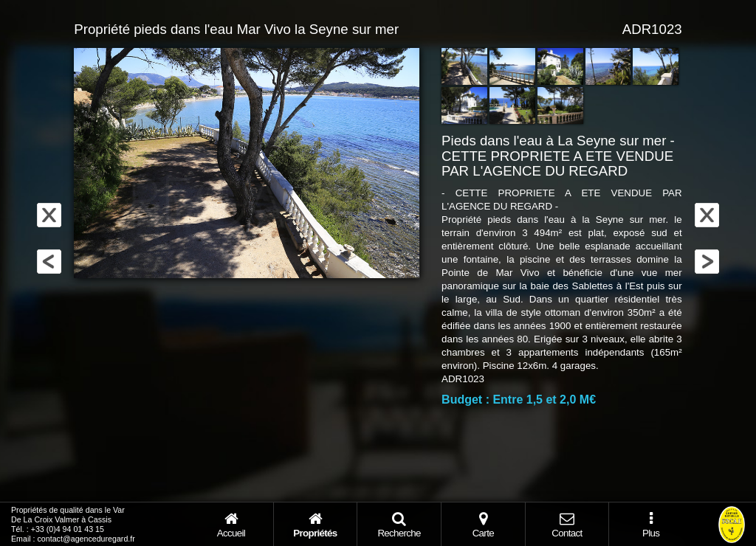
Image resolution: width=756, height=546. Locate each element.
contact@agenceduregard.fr (86, 539)
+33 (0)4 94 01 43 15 (68, 529)
